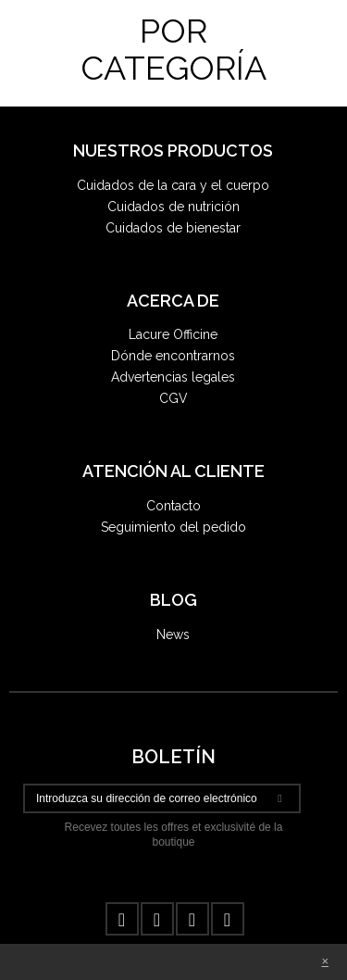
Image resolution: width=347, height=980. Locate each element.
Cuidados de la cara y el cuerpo (173, 185)
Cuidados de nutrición (173, 207)
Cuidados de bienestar (173, 228)
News (173, 634)
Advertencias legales (173, 377)
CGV (173, 398)
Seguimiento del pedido (173, 527)
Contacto (173, 506)
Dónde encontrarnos (173, 356)
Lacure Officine (173, 334)
